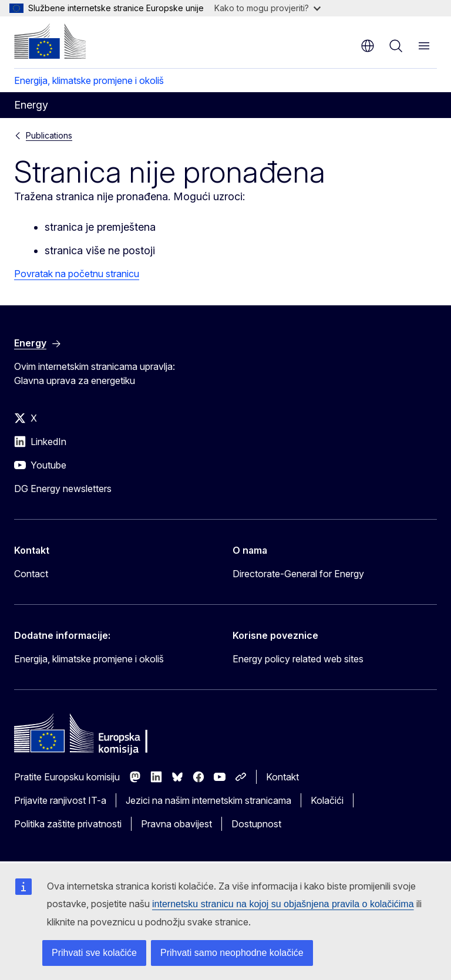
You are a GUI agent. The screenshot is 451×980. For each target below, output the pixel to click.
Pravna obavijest (176, 824)
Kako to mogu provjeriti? (267, 8)
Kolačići (327, 800)
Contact (31, 574)
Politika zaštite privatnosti (68, 824)
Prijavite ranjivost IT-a (60, 800)
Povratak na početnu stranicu (77, 274)
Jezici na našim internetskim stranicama (208, 800)
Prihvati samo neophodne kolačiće (232, 953)
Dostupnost (256, 824)
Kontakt (282, 777)
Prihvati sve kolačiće (94, 953)
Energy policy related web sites (298, 659)
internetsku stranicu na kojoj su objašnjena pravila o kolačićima (283, 904)
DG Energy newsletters (63, 489)
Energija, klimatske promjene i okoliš (89, 80)
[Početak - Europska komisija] (50, 41)
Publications (49, 135)
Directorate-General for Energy (298, 574)
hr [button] (368, 46)
